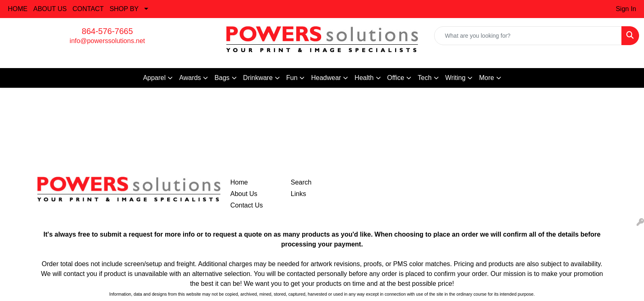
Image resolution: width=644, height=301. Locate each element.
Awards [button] (190, 78)
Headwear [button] (326, 78)
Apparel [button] (154, 78)
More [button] (486, 78)
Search (301, 182)
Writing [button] (455, 78)
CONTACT (88, 9)
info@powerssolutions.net (107, 41)
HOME (18, 9)
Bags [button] (222, 78)
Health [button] (364, 78)
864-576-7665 (107, 31)
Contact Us (247, 205)
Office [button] (396, 78)
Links (298, 194)
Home (239, 182)
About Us (244, 194)
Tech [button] (425, 78)
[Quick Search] (528, 36)
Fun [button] (292, 78)
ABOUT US (50, 9)
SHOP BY (124, 9)
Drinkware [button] (258, 78)
